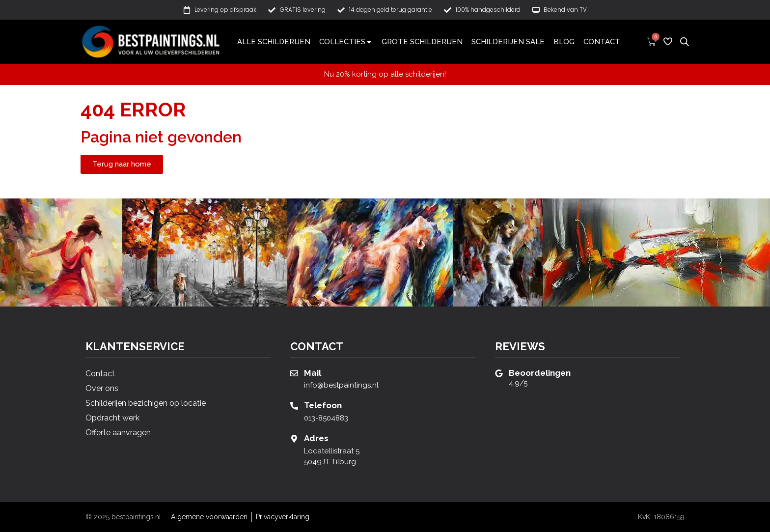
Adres (316, 438)
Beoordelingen (540, 373)
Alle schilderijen (274, 42)
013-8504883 (326, 418)
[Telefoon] (294, 406)
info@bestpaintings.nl (341, 385)
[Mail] (294, 373)
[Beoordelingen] (499, 373)
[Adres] (294, 439)
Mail (313, 373)
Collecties (346, 42)
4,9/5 (518, 383)
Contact (602, 42)
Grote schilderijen (422, 42)
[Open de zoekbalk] (685, 41)
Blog (564, 42)
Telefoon (323, 405)
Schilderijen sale (508, 42)
